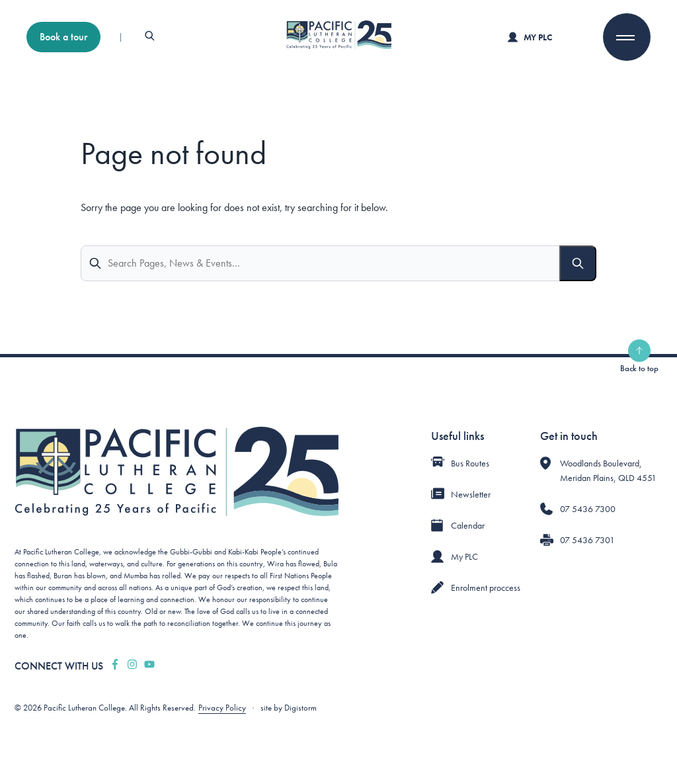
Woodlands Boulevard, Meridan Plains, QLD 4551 (608, 470)
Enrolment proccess (486, 588)
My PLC (530, 37)
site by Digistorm (289, 708)
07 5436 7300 (588, 509)
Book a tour (63, 37)
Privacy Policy (222, 708)
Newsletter (471, 494)
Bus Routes (470, 463)
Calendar (468, 525)
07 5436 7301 (587, 540)
